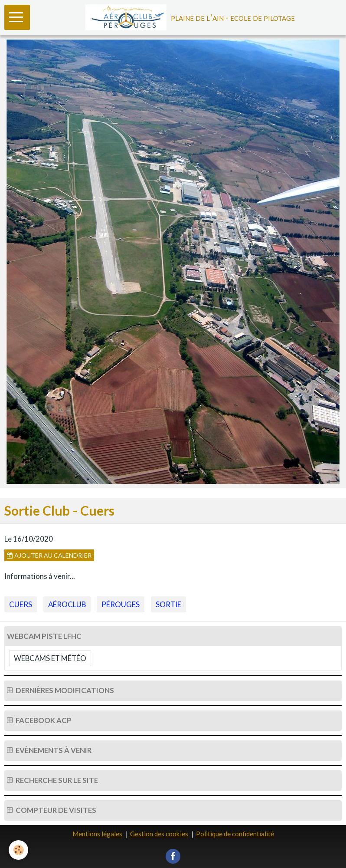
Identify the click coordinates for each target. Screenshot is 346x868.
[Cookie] (18, 850)
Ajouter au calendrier (49, 555)
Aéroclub (67, 604)
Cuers (21, 604)
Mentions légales (97, 834)
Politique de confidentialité (235, 834)
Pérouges (121, 604)
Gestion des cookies (159, 834)
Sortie (168, 604)
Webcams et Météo (50, 658)
